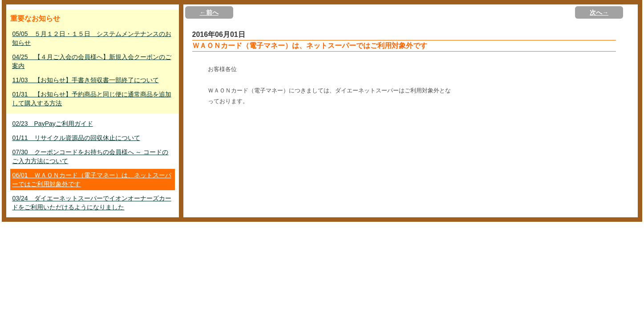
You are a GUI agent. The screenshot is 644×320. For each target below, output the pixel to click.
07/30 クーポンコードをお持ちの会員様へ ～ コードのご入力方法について (90, 156)
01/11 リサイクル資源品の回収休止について (76, 138)
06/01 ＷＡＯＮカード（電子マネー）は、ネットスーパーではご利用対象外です (91, 180)
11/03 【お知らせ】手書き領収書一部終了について (85, 80)
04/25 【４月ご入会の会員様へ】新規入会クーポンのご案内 (91, 61)
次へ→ (599, 12)
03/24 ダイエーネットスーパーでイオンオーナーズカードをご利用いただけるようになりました (91, 203)
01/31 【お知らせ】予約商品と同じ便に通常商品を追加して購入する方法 (91, 99)
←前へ (209, 12)
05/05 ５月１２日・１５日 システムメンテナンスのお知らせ (91, 38)
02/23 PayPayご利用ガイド (52, 124)
